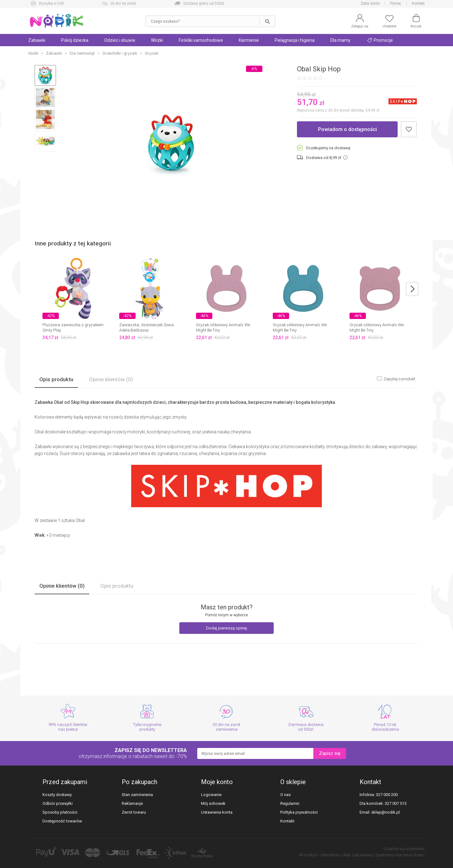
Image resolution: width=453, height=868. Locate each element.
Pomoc (396, 3)
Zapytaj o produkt (399, 379)
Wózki (157, 40)
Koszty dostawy (57, 795)
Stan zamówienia (137, 795)
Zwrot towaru (134, 812)
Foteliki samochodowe (201, 40)
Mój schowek (213, 803)
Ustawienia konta (217, 812)
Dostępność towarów (62, 821)
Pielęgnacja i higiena (295, 40)
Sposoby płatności (60, 812)
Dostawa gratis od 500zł (204, 3)
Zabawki (37, 40)
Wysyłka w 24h (51, 3)
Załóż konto (370, 3)
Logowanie (211, 795)
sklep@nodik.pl (386, 812)
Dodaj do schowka (409, 129)
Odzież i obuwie (120, 40)
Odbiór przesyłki (58, 803)
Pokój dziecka (75, 40)
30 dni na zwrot (123, 3)
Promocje (380, 40)
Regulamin (290, 803)
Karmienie (249, 40)
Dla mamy (340, 40)
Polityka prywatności (299, 812)
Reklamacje (132, 803)
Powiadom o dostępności (347, 129)
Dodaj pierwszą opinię (226, 628)
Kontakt (418, 3)
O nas (285, 795)
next (412, 289)
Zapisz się (330, 753)
